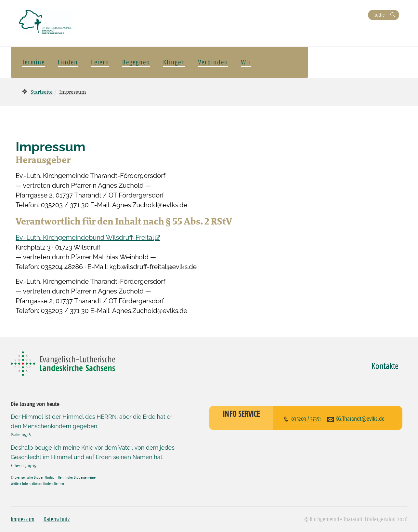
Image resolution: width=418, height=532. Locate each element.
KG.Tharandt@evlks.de (360, 419)
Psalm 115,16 (21, 435)
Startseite (42, 92)
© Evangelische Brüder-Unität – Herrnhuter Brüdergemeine (53, 477)
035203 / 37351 (306, 419)
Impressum (23, 519)
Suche (379, 15)
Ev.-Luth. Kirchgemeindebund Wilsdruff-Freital (85, 238)
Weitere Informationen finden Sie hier (37, 483)
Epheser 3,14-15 (23, 466)
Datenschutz (57, 519)
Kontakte (385, 366)
